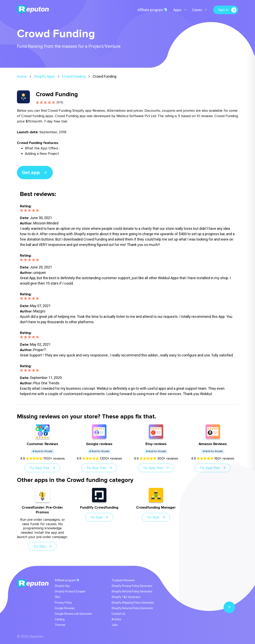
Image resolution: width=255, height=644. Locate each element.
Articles (116, 619)
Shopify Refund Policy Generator (132, 591)
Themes (60, 625)
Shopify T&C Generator (126, 597)
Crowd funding (74, 76)
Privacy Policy (63, 603)
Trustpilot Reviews (123, 580)
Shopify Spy (62, 586)
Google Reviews (65, 608)
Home (22, 76)
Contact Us (118, 614)
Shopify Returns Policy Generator (132, 608)
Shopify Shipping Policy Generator (133, 603)
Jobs (115, 625)
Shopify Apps (44, 76)
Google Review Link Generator (74, 614)
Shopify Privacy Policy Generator (132, 586)
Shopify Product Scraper (70, 591)
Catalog (60, 619)
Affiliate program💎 (153, 10)
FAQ (57, 597)
